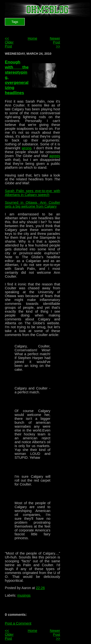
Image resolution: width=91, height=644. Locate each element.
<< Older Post (9, 42)
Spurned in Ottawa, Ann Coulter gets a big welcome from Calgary (33, 204)
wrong (26, 148)
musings (24, 595)
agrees (55, 156)
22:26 (40, 588)
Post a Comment (18, 623)
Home (32, 38)
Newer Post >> (55, 42)
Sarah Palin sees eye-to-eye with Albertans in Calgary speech (33, 193)
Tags (15, 22)
